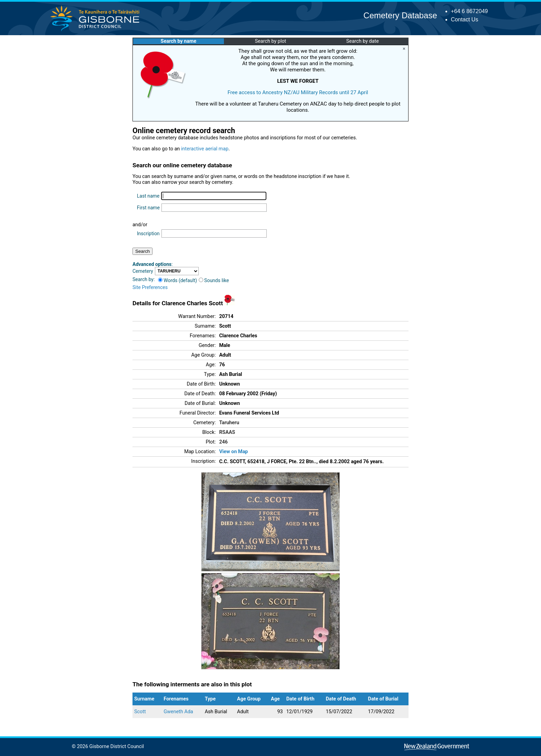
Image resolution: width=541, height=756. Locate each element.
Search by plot (271, 41)
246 (223, 442)
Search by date (362, 41)
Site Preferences (150, 287)
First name (148, 208)
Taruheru (229, 423)
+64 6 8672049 (469, 11)
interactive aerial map (205, 149)
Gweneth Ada (178, 712)
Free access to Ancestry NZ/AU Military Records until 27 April (298, 92)
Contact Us (465, 19)
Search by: (144, 279)
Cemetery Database (400, 15)
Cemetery (143, 271)
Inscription (148, 233)
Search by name (179, 41)
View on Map (233, 452)
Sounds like (214, 280)
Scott (140, 712)
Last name (148, 196)
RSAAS (227, 432)
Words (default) (178, 280)
